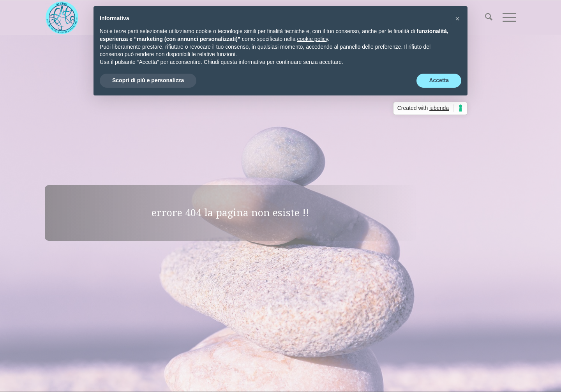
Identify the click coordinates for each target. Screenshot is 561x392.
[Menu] (507, 18)
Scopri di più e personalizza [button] (148, 80)
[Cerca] (489, 18)
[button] (457, 19)
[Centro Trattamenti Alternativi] (62, 18)
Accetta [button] (439, 80)
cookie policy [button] (313, 39)
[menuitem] (489, 18)
